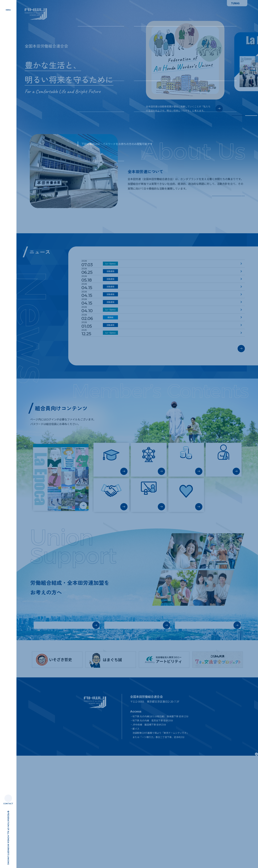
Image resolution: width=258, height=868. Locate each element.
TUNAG (235, 3)
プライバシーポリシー (95, 839)
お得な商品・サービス (149, 548)
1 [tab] (238, 116)
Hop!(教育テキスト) (149, 585)
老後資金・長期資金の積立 (186, 550)
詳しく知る (228, 196)
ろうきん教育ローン (111, 548)
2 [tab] (251, 116)
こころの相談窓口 (186, 583)
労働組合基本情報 (50, 732)
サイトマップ (91, 832)
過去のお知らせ (225, 447)
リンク (87, 845)
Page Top (244, 863)
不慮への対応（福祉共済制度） (224, 550)
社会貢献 (111, 583)
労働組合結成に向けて (124, 732)
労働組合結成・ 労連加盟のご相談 (191, 732)
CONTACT (8, 804)
